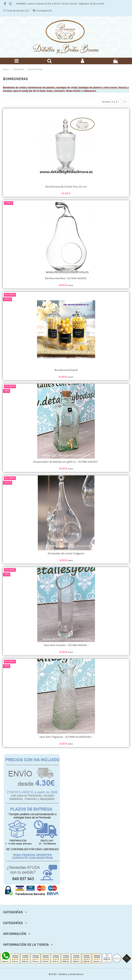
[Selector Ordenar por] (111, 102)
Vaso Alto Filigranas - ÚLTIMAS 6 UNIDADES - (66, 737)
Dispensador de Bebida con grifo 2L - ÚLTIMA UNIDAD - (66, 462)
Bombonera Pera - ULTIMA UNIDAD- (66, 278)
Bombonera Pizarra (66, 370)
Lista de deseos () (16, 11)
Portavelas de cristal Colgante (66, 553)
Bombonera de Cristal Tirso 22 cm (66, 187)
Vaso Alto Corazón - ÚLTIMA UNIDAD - (66, 645)
